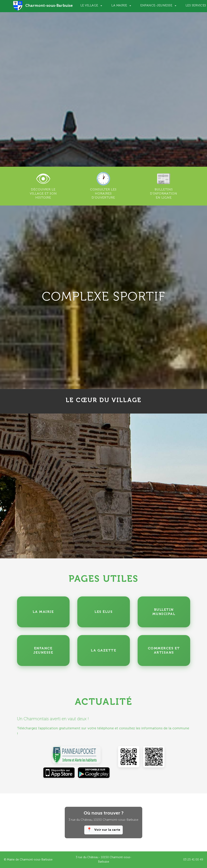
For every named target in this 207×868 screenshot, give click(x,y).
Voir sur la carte (103, 830)
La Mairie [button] (120, 6)
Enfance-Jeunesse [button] (157, 6)
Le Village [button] (90, 6)
